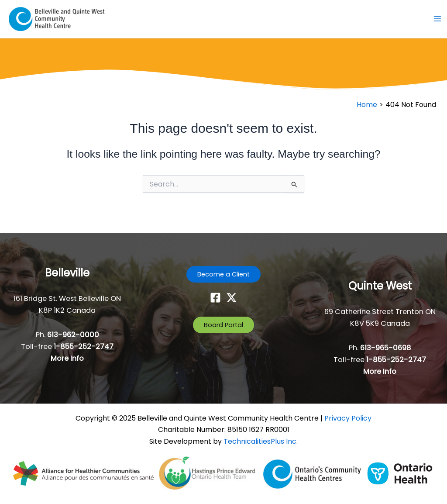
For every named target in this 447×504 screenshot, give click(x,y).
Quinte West (380, 286)
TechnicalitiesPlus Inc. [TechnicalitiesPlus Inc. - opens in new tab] (261, 441)
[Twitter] (232, 298)
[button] (223, 274)
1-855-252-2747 (84, 347)
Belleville (67, 273)
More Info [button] (67, 358)
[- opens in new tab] (84, 473)
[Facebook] (215, 298)
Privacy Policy (348, 418)
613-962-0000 (73, 335)
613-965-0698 (386, 348)
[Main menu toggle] (437, 19)
